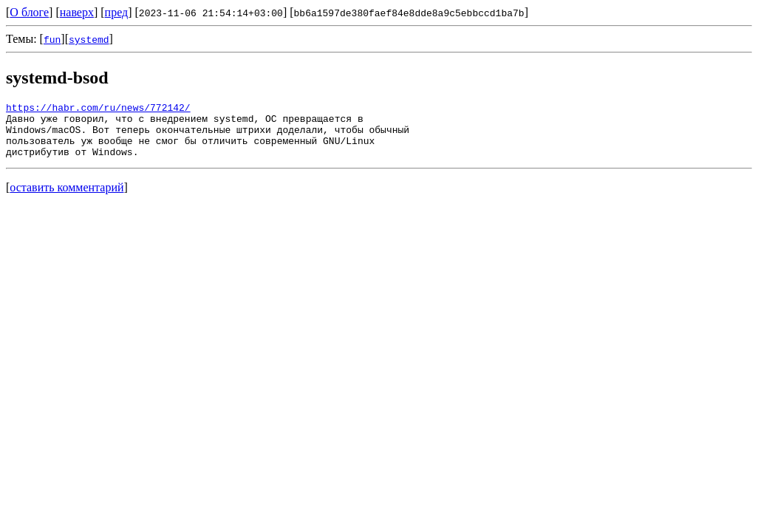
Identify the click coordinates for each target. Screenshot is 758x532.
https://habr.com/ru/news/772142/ (98, 109)
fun (52, 39)
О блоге (29, 12)
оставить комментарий (66, 198)
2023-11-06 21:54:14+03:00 (211, 13)
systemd (89, 39)
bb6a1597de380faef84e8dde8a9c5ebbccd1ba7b (409, 13)
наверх (77, 12)
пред (117, 12)
